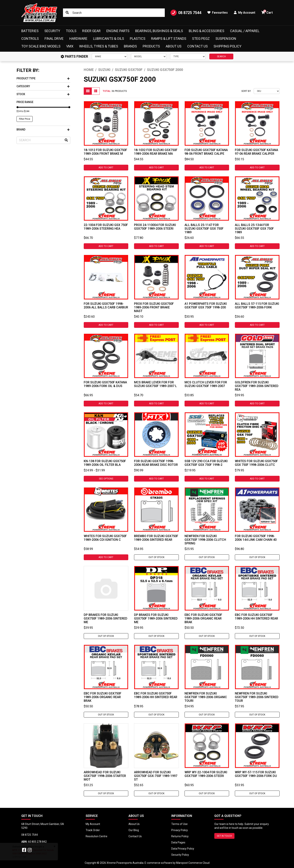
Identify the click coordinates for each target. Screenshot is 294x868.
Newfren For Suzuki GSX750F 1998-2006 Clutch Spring (205, 540)
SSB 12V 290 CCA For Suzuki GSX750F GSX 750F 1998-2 (206, 463)
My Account (93, 824)
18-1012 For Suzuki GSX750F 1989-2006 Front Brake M (105, 152)
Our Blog (134, 830)
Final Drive (54, 39)
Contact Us (198, 46)
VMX (70, 46)
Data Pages (178, 842)
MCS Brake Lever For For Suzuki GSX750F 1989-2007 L (155, 384)
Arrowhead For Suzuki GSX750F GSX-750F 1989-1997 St (156, 776)
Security (52, 31)
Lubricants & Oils (109, 39)
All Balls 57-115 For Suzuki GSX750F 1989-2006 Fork (257, 306)
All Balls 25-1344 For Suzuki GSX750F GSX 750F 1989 (254, 229)
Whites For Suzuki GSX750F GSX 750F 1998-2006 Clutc (256, 463)
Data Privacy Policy (183, 849)
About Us (174, 46)
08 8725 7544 (186, 13)
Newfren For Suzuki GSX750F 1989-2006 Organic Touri (206, 697)
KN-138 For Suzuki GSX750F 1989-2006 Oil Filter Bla (105, 463)
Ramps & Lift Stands (169, 39)
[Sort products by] (267, 91)
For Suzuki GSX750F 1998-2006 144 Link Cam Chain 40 (256, 538)
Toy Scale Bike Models (41, 46)
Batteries (30, 31)
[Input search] (114, 13)
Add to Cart (106, 168)
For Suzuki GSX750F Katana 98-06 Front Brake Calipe (206, 152)
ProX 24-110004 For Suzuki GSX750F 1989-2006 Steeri (155, 227)
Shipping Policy (227, 46)
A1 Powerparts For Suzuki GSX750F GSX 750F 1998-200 (206, 306)
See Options (106, 479)
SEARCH (221, 56)
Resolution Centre (96, 836)
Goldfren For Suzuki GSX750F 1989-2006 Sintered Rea (257, 386)
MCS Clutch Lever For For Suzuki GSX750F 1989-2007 (206, 384)
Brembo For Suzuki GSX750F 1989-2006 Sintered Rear (156, 538)
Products (151, 46)
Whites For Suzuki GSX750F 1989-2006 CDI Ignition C (105, 538)
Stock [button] (43, 94)
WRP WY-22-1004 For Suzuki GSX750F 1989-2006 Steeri (206, 774)
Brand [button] (43, 130)
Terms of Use (179, 824)
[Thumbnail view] (88, 91)
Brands (130, 46)
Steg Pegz (201, 39)
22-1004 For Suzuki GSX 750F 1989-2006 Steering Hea (106, 227)
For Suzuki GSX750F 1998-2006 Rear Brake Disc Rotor (156, 463)
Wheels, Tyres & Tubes (99, 46)
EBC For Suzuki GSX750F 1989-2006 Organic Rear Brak (203, 618)
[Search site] (67, 13)
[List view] (96, 91)
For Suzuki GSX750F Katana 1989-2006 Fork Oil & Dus (105, 384)
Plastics (138, 39)
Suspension (226, 39)
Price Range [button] (25, 102)
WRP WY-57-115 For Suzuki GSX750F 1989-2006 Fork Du (256, 774)
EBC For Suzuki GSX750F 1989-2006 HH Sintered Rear (256, 617)
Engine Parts (118, 31)
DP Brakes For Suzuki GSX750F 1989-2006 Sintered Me (106, 618)
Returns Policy (180, 836)
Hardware (78, 39)
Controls (30, 39)
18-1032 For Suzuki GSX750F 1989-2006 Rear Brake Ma (156, 152)
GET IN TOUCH (224, 836)
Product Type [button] (43, 78)
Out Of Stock (156, 557)
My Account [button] (245, 13)
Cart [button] (267, 12)
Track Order (93, 830)
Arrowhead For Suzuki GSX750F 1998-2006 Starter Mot (105, 776)
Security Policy (180, 855)
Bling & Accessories (207, 31)
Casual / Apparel (245, 31)
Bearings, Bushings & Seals (159, 31)
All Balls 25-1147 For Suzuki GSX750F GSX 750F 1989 (204, 229)
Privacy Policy (180, 830)
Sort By (246, 91)
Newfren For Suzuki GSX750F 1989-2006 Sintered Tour (257, 697)
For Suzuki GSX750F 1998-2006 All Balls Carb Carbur (106, 306)
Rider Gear (91, 31)
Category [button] (43, 86)
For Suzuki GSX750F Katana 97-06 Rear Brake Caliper (256, 152)
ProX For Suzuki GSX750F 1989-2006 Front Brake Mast (154, 307)
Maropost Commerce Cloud (193, 863)
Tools (71, 31)
